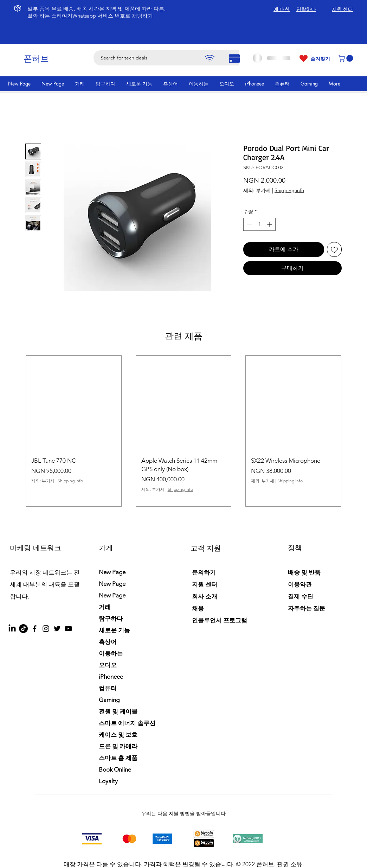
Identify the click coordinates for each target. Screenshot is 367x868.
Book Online (115, 769)
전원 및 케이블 (118, 711)
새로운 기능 (114, 630)
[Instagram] (46, 629)
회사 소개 (205, 596)
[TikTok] (23, 629)
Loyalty (108, 781)
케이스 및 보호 (118, 735)
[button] (346, 58)
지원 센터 (205, 584)
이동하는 (111, 653)
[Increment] (270, 224)
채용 (198, 608)
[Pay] (210, 59)
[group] (183, 431)
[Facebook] (35, 629)
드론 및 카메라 (118, 746)
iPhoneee (111, 677)
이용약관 (300, 584)
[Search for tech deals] (172, 58)
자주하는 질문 (307, 608)
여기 (67, 16)
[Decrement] (249, 224)
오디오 (108, 665)
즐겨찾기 (320, 59)
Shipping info (289, 190)
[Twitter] (57, 629)
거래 (105, 607)
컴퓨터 (108, 688)
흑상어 (108, 642)
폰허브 (36, 59)
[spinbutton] (259, 224)
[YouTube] (68, 629)
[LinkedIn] (12, 629)
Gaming (109, 700)
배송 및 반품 (304, 572)
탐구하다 (111, 619)
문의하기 (204, 572)
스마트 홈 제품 (118, 758)
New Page (112, 572)
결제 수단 (301, 596)
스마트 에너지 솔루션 (127, 723)
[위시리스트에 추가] (334, 249)
